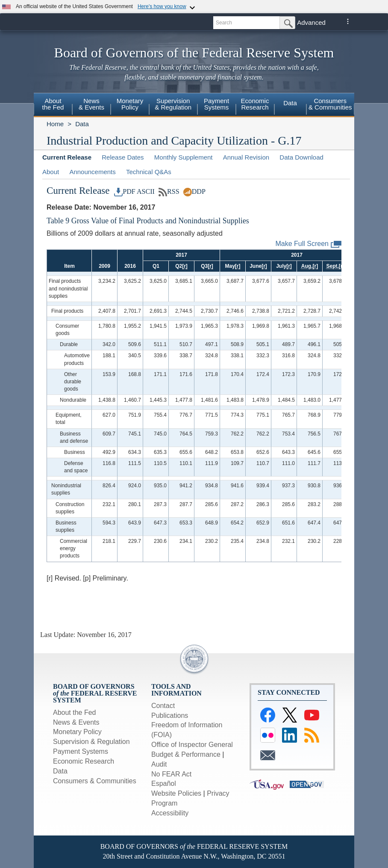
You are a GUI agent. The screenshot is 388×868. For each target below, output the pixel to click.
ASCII (146, 191)
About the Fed (75, 712)
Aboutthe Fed (53, 104)
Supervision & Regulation (91, 742)
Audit (159, 764)
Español (164, 784)
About (51, 172)
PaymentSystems (216, 104)
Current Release (67, 157)
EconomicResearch (255, 104)
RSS (169, 191)
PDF (125, 191)
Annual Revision (246, 157)
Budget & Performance (186, 754)
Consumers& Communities (330, 104)
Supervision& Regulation (173, 104)
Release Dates (123, 157)
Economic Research (84, 761)
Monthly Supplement (184, 157)
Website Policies (176, 793)
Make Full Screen (309, 244)
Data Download (301, 157)
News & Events (76, 722)
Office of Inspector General (192, 745)
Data (290, 103)
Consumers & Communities (95, 781)
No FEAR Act (171, 774)
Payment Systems (81, 751)
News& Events (91, 104)
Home (55, 124)
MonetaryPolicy (130, 104)
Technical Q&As (149, 172)
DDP (194, 191)
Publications (170, 715)
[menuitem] (53, 105)
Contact (163, 706)
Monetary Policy (77, 732)
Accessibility (170, 813)
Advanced (311, 22)
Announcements (92, 172)
